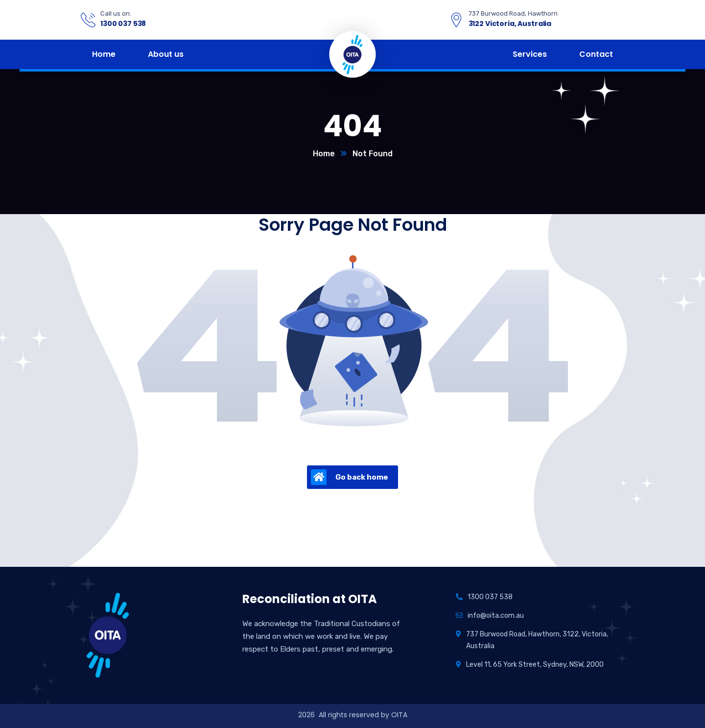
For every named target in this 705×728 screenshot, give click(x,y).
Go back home (350, 477)
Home (324, 154)
